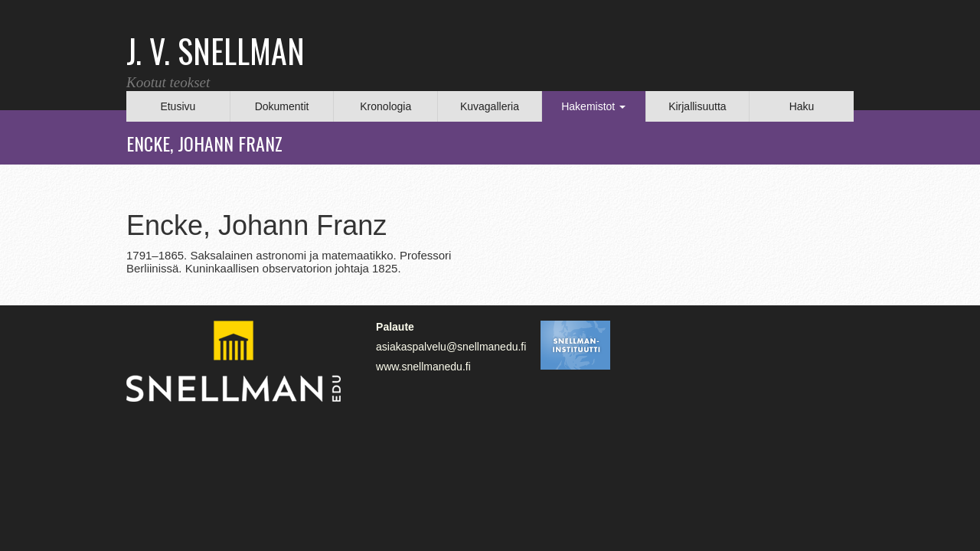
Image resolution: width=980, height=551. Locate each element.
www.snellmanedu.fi (423, 367)
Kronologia (385, 106)
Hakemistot (593, 106)
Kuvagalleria (490, 106)
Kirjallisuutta (697, 106)
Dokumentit (282, 106)
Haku (802, 106)
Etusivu (178, 106)
